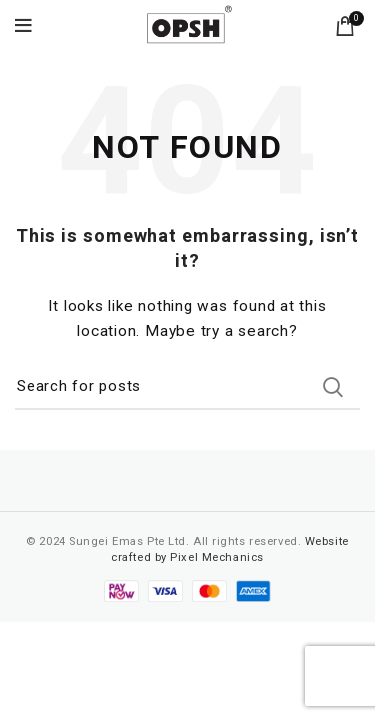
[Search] (187, 387)
